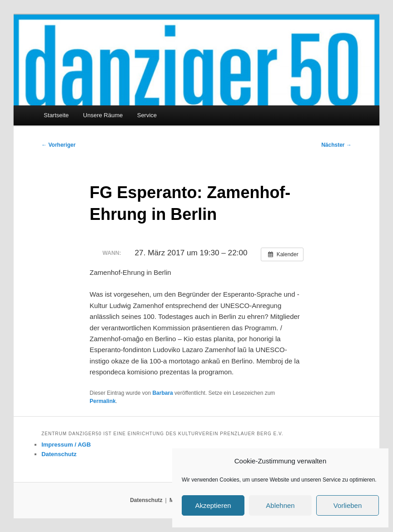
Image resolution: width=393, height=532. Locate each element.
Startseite (56, 115)
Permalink (102, 401)
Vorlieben (348, 505)
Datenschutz (59, 454)
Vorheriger (58, 145)
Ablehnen (280, 505)
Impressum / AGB (66, 445)
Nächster (336, 145)
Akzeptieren (213, 505)
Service (147, 115)
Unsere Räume (103, 115)
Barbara (162, 393)
